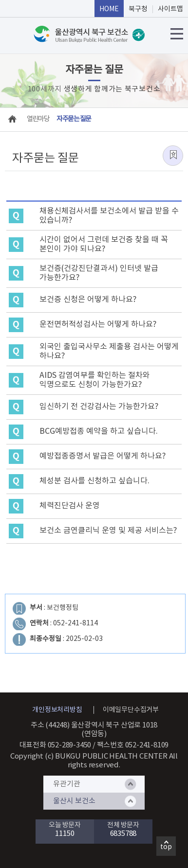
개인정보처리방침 (57, 710)
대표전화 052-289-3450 (56, 745)
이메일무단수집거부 (131, 710)
